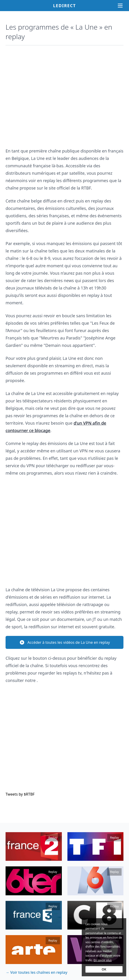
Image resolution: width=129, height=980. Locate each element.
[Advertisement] (64, 94)
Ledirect (64, 6)
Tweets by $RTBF (20, 794)
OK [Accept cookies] (104, 969)
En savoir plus (103, 960)
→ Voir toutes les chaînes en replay (36, 972)
